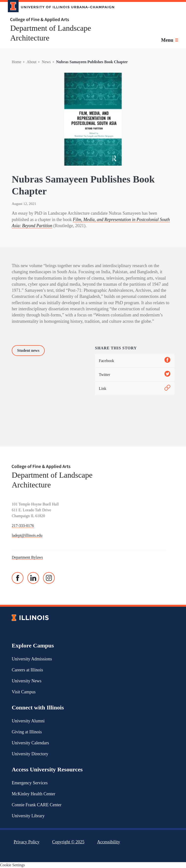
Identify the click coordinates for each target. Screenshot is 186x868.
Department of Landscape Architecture (51, 33)
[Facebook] (18, 578)
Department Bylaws (27, 557)
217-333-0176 (23, 526)
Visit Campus (24, 692)
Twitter (135, 375)
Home (16, 62)
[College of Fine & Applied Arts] (59, 20)
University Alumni (28, 721)
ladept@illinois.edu (27, 535)
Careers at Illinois (27, 670)
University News (27, 681)
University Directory (30, 754)
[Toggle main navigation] (170, 40)
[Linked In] (33, 578)
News (46, 62)
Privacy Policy (27, 842)
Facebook (135, 361)
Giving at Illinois (27, 732)
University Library (28, 816)
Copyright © (68, 842)
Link (135, 389)
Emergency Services (30, 783)
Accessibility (109, 842)
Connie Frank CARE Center (37, 805)
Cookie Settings (12, 865)
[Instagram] (49, 578)
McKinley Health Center (33, 794)
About (32, 62)
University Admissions (32, 659)
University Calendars (30, 743)
